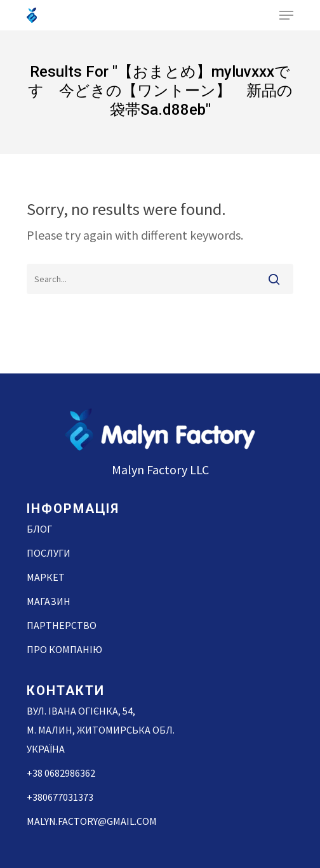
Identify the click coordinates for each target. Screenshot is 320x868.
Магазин (49, 601)
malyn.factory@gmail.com (92, 821)
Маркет (46, 577)
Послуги (49, 553)
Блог (39, 529)
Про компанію (64, 649)
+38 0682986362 (61, 773)
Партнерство (62, 625)
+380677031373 (60, 797)
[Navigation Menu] (286, 15)
